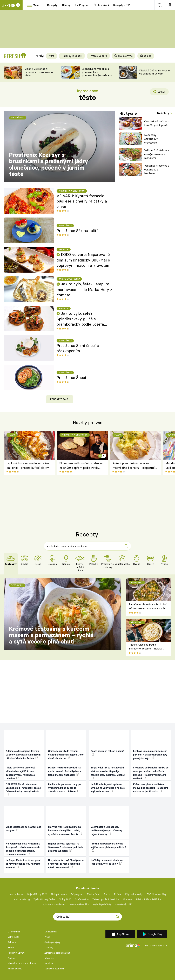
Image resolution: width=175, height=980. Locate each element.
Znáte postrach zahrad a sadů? (107, 753)
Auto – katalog (22, 899)
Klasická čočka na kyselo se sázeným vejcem (154, 72)
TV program (77, 894)
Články (66, 5)
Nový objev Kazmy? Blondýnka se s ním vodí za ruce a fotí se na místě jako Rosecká (66, 864)
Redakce (49, 963)
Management (51, 932)
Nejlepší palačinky (102, 904)
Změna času (94, 894)
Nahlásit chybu (15, 969)
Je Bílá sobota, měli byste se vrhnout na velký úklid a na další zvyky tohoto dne (108, 788)
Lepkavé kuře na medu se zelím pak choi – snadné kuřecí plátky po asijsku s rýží (28, 466)
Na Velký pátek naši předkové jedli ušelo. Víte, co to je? (107, 862)
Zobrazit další (60, 399)
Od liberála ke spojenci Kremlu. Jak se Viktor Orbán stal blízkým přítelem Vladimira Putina (23, 755)
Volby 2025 (65, 899)
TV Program (82, 5)
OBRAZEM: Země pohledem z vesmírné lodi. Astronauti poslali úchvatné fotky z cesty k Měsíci (23, 790)
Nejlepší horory (59, 894)
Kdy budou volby (134, 894)
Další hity (163, 113)
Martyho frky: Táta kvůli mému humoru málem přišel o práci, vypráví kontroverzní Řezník (65, 831)
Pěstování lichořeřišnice (149, 899)
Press (47, 937)
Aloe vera (127, 899)
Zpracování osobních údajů (57, 953)
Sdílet (160, 93)
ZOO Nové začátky (156, 894)
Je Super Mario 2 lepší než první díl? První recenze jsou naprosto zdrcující (23, 864)
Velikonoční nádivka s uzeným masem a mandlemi (157, 154)
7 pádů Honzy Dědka (44, 899)
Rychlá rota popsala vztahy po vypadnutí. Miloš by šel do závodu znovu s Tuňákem (64, 788)
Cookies (12, 958)
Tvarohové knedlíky (79, 904)
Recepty (52, 5)
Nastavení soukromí (54, 969)
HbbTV (11, 948)
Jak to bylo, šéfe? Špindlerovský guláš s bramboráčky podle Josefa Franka (80, 319)
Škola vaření (101, 5)
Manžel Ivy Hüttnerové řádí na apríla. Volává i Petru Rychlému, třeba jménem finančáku (65, 771)
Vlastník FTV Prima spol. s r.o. (22, 963)
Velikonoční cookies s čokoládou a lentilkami (157, 169)
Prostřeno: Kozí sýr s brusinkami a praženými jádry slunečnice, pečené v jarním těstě (49, 164)
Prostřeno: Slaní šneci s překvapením (78, 348)
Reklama (12, 942)
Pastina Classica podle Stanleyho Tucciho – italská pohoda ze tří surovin (145, 648)
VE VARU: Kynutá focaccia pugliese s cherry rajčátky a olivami (82, 201)
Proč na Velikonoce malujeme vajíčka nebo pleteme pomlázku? (109, 847)
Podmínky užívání (16, 953)
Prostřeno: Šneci (71, 378)
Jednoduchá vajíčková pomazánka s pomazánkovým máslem (97, 72)
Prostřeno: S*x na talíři (77, 231)
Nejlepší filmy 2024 (37, 894)
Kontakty (49, 948)
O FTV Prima (14, 932)
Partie (107, 894)
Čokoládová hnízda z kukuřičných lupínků (156, 123)
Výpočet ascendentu (54, 904)
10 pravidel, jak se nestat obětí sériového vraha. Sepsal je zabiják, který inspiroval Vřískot (108, 773)
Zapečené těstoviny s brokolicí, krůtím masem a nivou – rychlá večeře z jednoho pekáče (148, 608)
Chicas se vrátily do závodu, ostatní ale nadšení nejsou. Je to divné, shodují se (66, 755)
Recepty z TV (122, 5)
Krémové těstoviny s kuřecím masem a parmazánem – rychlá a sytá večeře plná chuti (51, 635)
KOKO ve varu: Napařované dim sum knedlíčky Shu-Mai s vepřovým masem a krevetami (84, 260)
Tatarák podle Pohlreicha (106, 899)
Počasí (118, 894)
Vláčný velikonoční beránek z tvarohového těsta (39, 72)
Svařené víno (82, 899)
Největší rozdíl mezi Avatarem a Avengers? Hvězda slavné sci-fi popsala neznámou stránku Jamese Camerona (23, 849)
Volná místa (13, 937)
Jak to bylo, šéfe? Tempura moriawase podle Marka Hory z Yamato (84, 289)
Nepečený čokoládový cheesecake (151, 139)
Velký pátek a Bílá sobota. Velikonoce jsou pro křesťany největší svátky (106, 831)
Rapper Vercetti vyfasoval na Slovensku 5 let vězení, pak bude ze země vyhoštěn (66, 847)
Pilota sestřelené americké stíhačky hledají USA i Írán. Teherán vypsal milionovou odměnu (20, 773)
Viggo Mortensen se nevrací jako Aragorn (23, 829)
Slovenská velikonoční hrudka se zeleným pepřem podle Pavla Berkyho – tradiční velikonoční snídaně (81, 466)
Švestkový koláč (124, 904)
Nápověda (49, 958)
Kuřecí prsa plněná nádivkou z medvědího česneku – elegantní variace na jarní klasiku (134, 466)
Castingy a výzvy (52, 942)
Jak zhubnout (16, 894)
